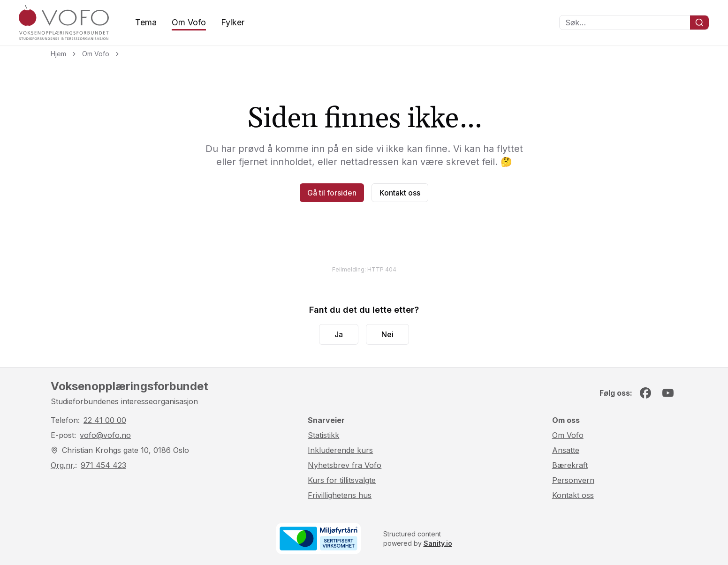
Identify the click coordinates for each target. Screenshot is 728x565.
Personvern (573, 480)
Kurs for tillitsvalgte (342, 480)
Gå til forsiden (332, 193)
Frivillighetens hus (340, 495)
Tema (146, 22)
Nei (387, 334)
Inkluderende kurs (340, 450)
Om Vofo (189, 22)
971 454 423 (103, 465)
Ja (339, 334)
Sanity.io (438, 543)
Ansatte (566, 450)
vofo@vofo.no (105, 435)
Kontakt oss (400, 193)
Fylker (233, 22)
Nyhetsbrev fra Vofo (345, 465)
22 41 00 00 (105, 420)
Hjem (58, 54)
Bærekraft (570, 465)
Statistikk (323, 435)
